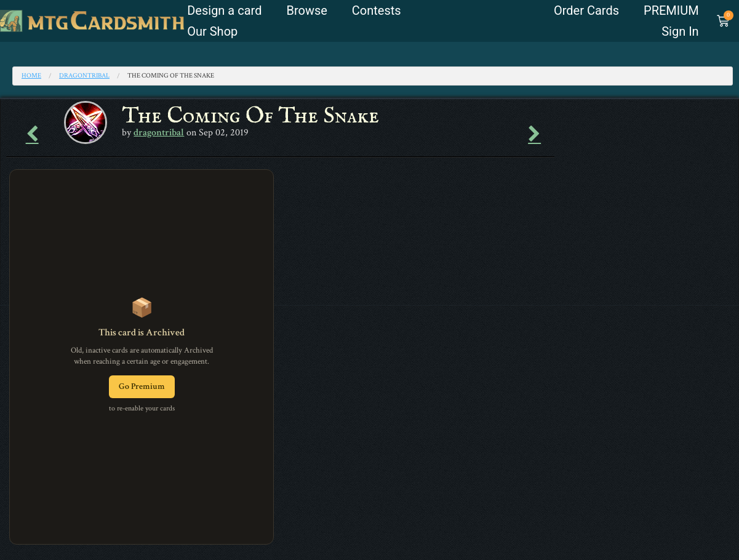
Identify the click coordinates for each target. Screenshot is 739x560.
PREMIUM (671, 10)
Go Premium (142, 386)
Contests (377, 10)
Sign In (680, 31)
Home (31, 76)
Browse (306, 10)
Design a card (224, 10)
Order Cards (586, 10)
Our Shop (212, 31)
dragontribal (84, 76)
